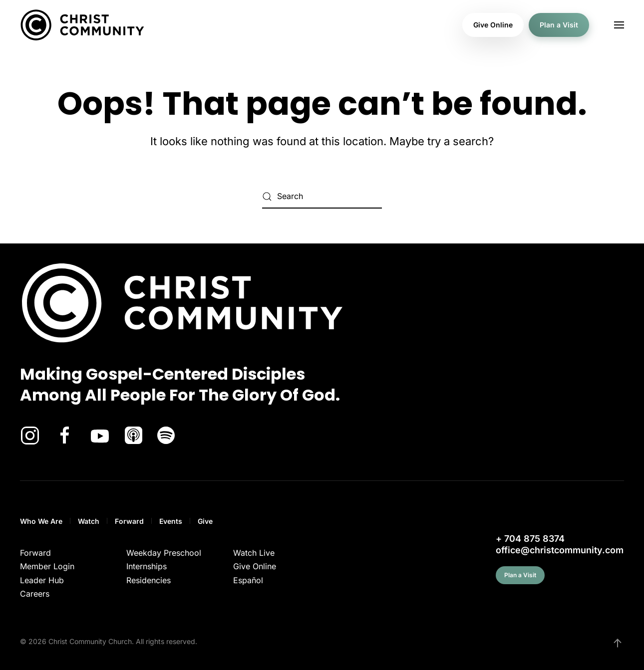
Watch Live (254, 553)
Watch (89, 521)
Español (248, 580)
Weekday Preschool (164, 553)
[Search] (322, 197)
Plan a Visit (559, 25)
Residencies (149, 580)
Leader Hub (42, 580)
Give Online (493, 25)
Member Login (47, 566)
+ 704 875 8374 (530, 539)
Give (205, 521)
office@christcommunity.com (560, 550)
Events (171, 521)
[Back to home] (82, 25)
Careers (35, 594)
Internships (147, 566)
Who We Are (41, 521)
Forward (129, 521)
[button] (619, 25)
